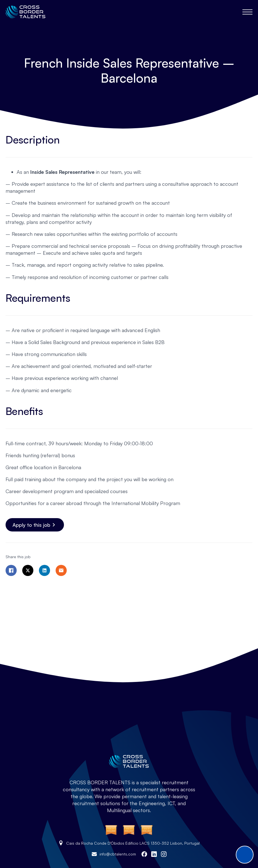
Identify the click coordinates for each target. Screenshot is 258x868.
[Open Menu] (247, 12)
